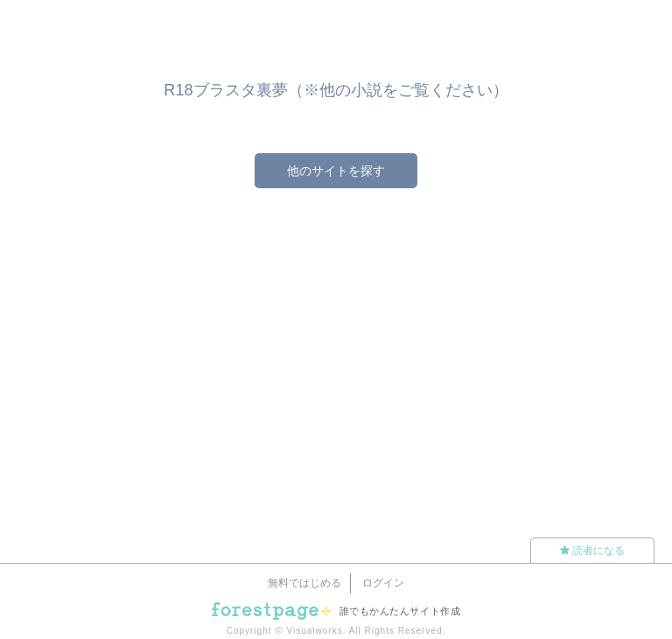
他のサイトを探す (336, 171)
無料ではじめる (304, 583)
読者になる (592, 551)
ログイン (383, 583)
